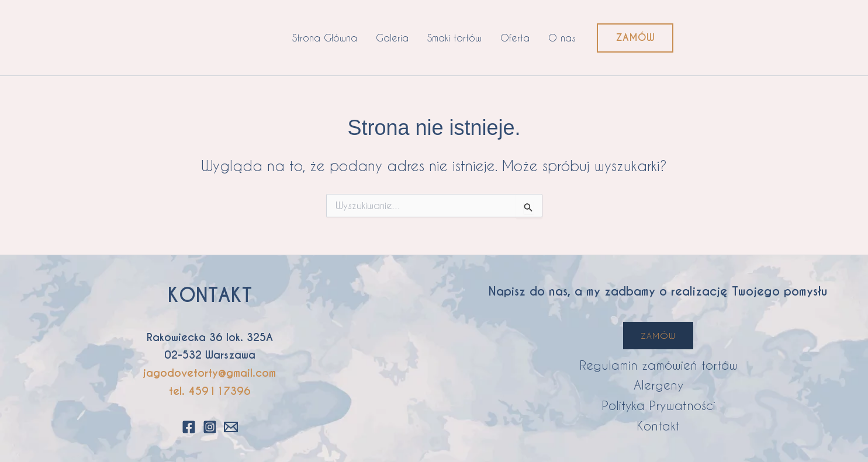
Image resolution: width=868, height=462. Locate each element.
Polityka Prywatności (658, 405)
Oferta (515, 38)
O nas (562, 38)
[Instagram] (210, 427)
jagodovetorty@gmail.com (210, 373)
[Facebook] (189, 427)
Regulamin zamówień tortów (658, 365)
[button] (635, 38)
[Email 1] (231, 427)
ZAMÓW (658, 336)
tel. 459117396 (210, 391)
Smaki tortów (454, 38)
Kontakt (658, 425)
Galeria (392, 38)
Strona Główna (325, 38)
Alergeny (658, 385)
